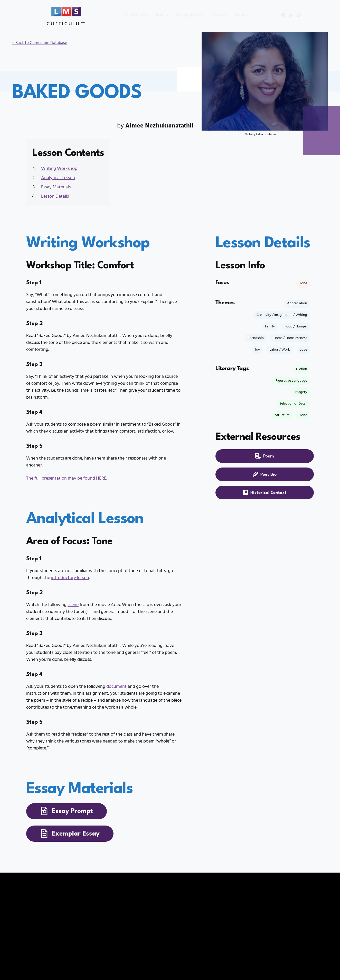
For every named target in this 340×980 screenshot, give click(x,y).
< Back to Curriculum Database (40, 43)
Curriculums (126, 15)
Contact (209, 15)
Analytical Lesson (58, 178)
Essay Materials (56, 187)
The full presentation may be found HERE (66, 478)
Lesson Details (55, 196)
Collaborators (180, 15)
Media (152, 15)
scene (73, 605)
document (116, 687)
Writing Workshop (59, 169)
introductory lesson (70, 578)
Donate (233, 15)
